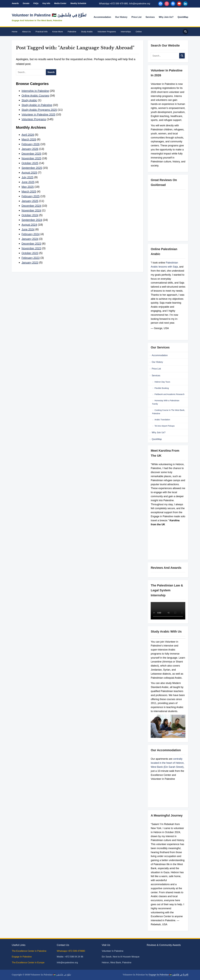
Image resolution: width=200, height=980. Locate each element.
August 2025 (29, 173)
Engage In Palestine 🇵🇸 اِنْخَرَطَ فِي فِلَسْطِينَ (168, 975)
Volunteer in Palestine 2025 (38, 114)
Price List (137, 17)
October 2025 (30, 163)
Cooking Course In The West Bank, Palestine (168, 412)
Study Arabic (87, 32)
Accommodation (102, 17)
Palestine (72, 32)
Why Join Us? (166, 17)
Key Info (46, 3)
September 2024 (32, 220)
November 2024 (31, 210)
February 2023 (31, 258)
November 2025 (31, 158)
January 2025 (30, 201)
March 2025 (29, 191)
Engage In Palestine (22, 957)
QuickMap (183, 17)
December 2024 (31, 206)
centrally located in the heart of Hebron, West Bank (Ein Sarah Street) (167, 763)
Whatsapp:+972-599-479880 (71, 951)
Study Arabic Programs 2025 (39, 110)
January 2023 (30, 263)
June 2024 (28, 229)
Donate (26, 3)
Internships (126, 32)
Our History (121, 17)
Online (139, 32)
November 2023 (31, 248)
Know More (58, 32)
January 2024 (30, 239)
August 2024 (29, 225)
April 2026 (28, 135)
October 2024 (30, 215)
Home (15, 32)
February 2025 (31, 196)
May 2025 (28, 187)
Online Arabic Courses (35, 96)
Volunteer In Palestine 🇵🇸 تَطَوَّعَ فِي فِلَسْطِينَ (49, 15)
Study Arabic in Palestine (37, 105)
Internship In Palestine (35, 91)
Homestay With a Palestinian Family (166, 402)
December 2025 (31, 154)
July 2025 (27, 177)
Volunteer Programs (107, 32)
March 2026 (29, 139)
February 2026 (31, 144)
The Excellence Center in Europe (28, 963)
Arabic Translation (162, 420)
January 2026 (30, 149)
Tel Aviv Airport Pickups (164, 426)
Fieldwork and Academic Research (169, 394)
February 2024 (31, 234)
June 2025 (28, 182)
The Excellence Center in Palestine (29, 951)
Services (150, 17)
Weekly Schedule (78, 3)
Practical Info (42, 32)
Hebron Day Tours (162, 382)
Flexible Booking (162, 388)
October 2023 (30, 253)
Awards (15, 3)
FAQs (36, 3)
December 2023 (31, 244)
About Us (26, 32)
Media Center (60, 3)
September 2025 (32, 168)
